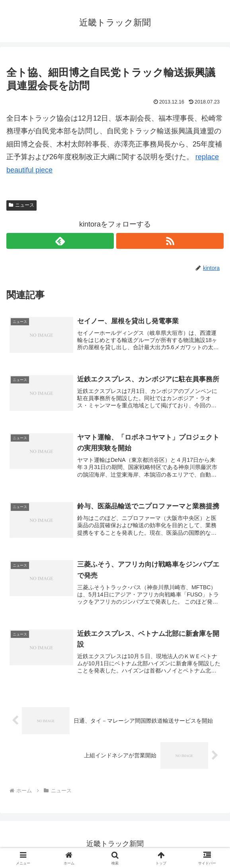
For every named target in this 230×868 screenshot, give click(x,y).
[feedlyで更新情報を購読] (60, 241)
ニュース (21, 205)
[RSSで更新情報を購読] (170, 241)
